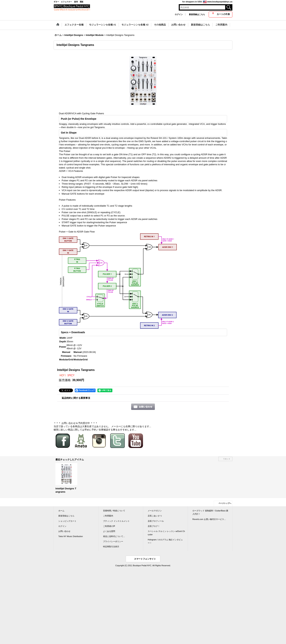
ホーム (61, 511)
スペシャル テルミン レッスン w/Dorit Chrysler (166, 533)
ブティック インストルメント (116, 521)
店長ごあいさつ (155, 516)
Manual (78, 352)
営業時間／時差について (114, 511)
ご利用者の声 (109, 526)
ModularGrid (81, 360)
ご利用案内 (108, 516)
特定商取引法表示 (111, 547)
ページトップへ (225, 503)
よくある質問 (109, 531)
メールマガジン (155, 511)
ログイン (179, 14)
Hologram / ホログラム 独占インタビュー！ (165, 541)
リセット (227, 459)
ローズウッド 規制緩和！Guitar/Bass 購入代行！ (210, 512)
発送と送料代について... (114, 536)
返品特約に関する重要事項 (76, 398)
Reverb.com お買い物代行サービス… (209, 519)
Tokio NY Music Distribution (71, 536)
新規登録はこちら (197, 14)
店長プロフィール (156, 521)
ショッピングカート (67, 521)
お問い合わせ (64, 531)
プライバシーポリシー (113, 541)
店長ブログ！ (154, 526)
